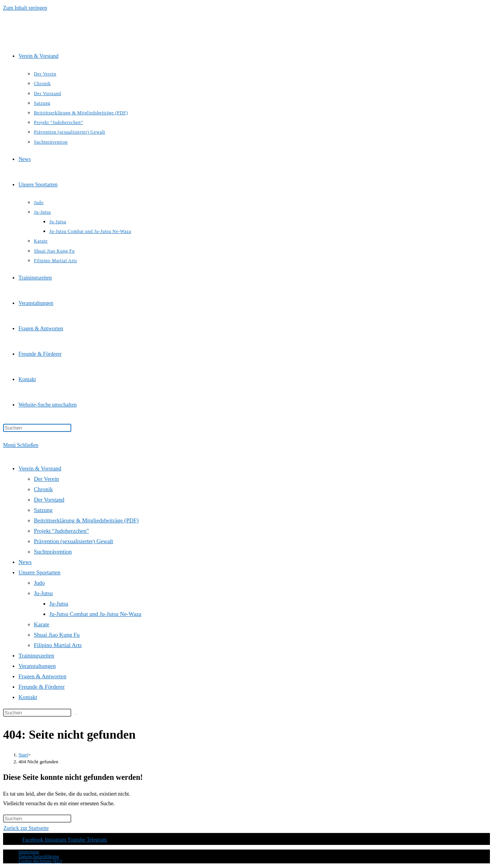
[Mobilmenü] (21, 445)
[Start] (23, 755)
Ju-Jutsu (43, 593)
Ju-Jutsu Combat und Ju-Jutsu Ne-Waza (95, 614)
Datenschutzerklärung (39, 856)
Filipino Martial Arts (58, 645)
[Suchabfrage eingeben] (37, 428)
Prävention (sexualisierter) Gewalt (74, 541)
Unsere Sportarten (39, 572)
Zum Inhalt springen (25, 8)
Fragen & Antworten (42, 676)
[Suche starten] (75, 714)
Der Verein (46, 479)
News (25, 562)
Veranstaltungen (37, 666)
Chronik (43, 489)
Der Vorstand (49, 500)
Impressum (29, 852)
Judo (39, 583)
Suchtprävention (53, 552)
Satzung (43, 510)
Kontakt (28, 697)
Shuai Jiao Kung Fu (57, 635)
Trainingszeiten (36, 656)
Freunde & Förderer (42, 687)
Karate (42, 624)
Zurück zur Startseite (26, 828)
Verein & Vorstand (40, 468)
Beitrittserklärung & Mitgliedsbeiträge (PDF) (86, 520)
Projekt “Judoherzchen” (61, 531)
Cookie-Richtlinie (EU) (40, 861)
